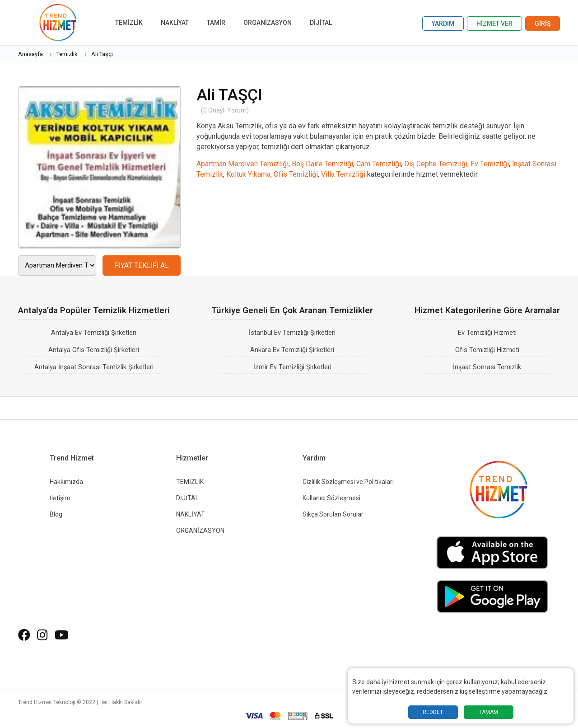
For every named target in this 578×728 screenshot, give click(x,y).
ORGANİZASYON (268, 23)
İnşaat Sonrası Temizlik (487, 367)
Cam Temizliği (379, 164)
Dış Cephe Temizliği (436, 164)
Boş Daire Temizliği (322, 164)
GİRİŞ (543, 23)
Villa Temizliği (343, 174)
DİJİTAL (321, 23)
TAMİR (216, 23)
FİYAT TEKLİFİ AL (142, 265)
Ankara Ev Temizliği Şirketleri (292, 350)
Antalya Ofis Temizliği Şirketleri (94, 350)
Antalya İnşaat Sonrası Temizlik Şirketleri (94, 367)
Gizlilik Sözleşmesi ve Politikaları (348, 482)
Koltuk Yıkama (248, 174)
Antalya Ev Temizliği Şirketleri (94, 333)
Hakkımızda (66, 482)
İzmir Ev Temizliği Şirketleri (292, 367)
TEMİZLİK (129, 23)
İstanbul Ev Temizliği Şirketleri (292, 333)
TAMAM (488, 712)
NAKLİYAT (175, 23)
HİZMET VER (494, 23)
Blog (56, 514)
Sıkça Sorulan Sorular (333, 514)
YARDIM (443, 23)
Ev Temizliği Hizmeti (487, 333)
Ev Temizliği (490, 164)
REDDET (433, 712)
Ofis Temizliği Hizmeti (487, 350)
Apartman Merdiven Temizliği (242, 164)
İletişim (60, 498)
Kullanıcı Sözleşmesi (331, 498)
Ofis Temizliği (296, 174)
